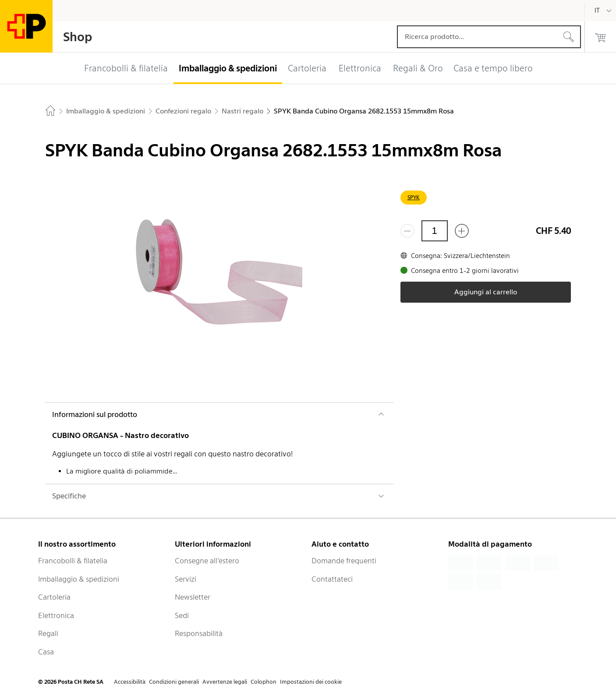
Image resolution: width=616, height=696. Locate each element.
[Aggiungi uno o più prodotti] (462, 231)
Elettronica (56, 615)
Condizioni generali (174, 682)
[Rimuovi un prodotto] (407, 231)
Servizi (186, 579)
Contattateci (332, 579)
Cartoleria (54, 597)
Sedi (182, 615)
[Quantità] (435, 231)
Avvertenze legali (225, 682)
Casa (46, 652)
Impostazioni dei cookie (311, 682)
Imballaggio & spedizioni (79, 579)
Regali (48, 633)
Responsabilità (199, 633)
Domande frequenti (344, 561)
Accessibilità (130, 682)
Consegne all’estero (207, 561)
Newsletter (193, 597)
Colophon (264, 682)
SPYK (414, 197)
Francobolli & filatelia (73, 561)
